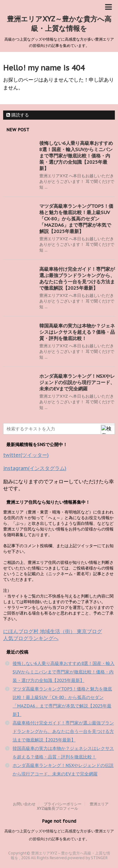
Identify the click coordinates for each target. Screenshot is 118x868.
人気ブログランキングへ (31, 638)
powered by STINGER (88, 858)
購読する (18, 115)
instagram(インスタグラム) (35, 468)
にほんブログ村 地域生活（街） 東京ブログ (53, 631)
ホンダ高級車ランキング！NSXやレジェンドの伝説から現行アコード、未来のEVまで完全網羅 (77, 382)
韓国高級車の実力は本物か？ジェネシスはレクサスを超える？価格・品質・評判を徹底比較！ (77, 332)
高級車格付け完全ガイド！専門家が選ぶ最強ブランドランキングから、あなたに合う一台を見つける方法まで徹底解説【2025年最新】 (77, 278)
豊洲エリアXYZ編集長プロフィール (73, 806)
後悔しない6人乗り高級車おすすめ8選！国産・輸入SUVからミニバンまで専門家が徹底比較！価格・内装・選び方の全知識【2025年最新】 (76, 156)
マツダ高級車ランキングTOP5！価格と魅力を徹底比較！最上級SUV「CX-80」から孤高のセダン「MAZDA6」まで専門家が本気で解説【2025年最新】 (76, 219)
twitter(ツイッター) (26, 455)
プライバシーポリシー (63, 804)
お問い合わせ (24, 804)
